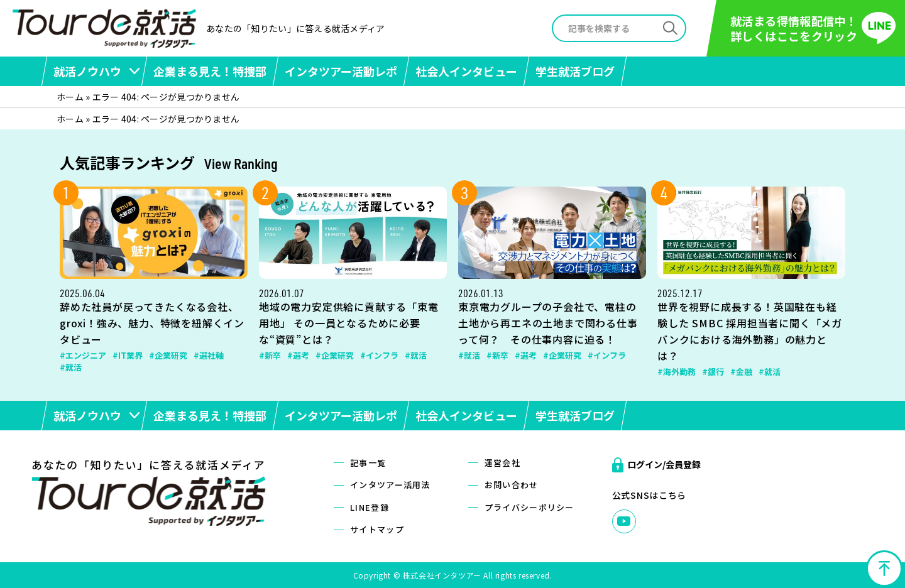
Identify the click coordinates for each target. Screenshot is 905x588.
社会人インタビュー (466, 71)
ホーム (70, 97)
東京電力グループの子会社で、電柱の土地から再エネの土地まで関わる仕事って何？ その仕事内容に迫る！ (548, 323)
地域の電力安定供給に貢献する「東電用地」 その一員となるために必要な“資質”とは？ (349, 323)
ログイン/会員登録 (664, 464)
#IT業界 (128, 355)
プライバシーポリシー (529, 507)
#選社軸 (209, 355)
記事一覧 (368, 463)
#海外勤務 (677, 372)
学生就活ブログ (575, 71)
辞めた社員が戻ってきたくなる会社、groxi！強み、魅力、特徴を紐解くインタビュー (152, 323)
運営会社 (502, 463)
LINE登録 (370, 507)
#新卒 (270, 355)
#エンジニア (83, 355)
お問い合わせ (512, 485)
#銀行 (713, 372)
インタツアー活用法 (390, 485)
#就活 (71, 367)
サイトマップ (377, 529)
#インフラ (379, 355)
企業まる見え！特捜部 (210, 71)
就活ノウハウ (87, 71)
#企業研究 (168, 355)
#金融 (741, 372)
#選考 (298, 355)
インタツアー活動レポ (341, 71)
